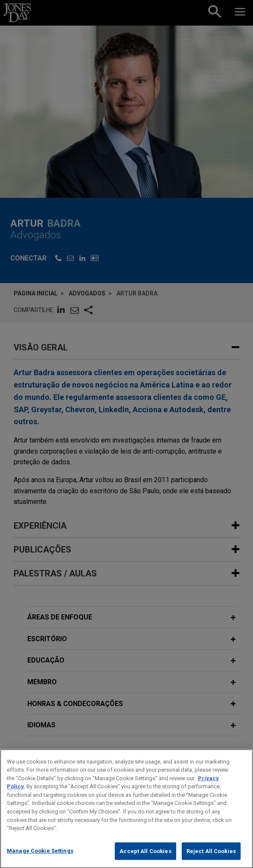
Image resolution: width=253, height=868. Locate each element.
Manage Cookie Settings (40, 859)
